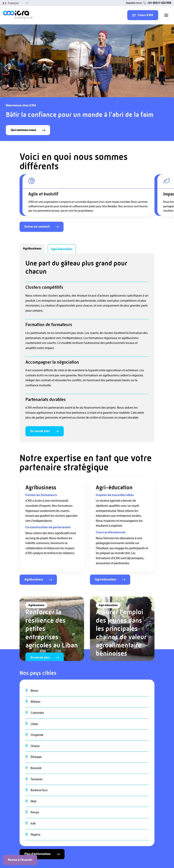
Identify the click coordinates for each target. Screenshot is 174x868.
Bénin (35, 691)
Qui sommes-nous (28, 130)
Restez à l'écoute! (20, 860)
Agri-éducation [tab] (62, 249)
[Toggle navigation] (166, 15)
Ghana (35, 746)
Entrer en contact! (42, 227)
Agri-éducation (110, 579)
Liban (34, 724)
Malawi (35, 702)
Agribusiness (38, 579)
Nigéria (35, 835)
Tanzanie (37, 779)
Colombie (37, 713)
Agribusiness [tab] (32, 248)
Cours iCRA (143, 15)
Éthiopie (36, 757)
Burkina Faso (39, 790)
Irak (33, 823)
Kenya (35, 812)
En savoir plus (45, 431)
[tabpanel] (87, 348)
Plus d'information (42, 854)
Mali (34, 801)
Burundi (36, 768)
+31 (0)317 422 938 (159, 3)
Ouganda (37, 735)
